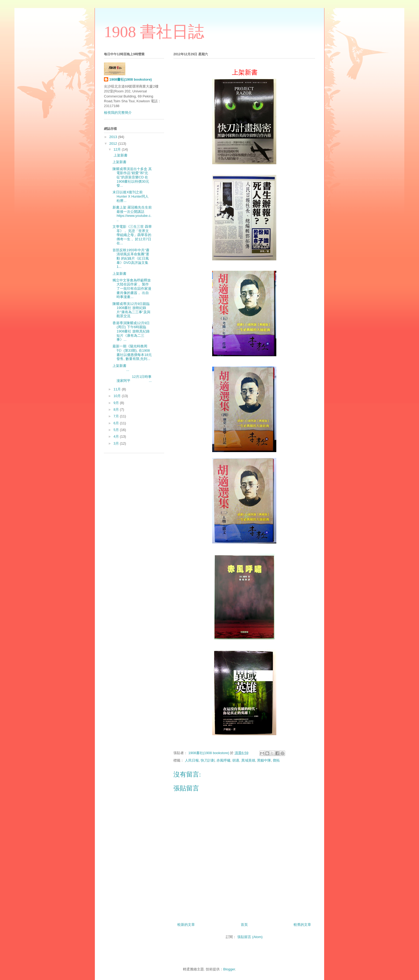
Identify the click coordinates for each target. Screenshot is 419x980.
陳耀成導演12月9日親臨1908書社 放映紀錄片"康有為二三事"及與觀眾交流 (131, 310)
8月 (117, 409)
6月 (117, 423)
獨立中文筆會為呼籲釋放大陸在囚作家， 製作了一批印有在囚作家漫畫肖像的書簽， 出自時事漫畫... (132, 289)
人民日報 (192, 760)
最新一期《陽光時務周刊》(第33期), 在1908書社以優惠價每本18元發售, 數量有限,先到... (132, 352)
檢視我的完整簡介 (118, 113)
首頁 (244, 925)
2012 (114, 144)
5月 (117, 430)
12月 (118, 149)
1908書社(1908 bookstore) (131, 79)
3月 (117, 443)
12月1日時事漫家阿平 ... (132, 379)
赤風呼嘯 (223, 760)
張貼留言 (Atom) (250, 937)
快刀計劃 (208, 760)
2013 (114, 137)
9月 (117, 403)
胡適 (236, 760)
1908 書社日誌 (154, 32)
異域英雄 (248, 760)
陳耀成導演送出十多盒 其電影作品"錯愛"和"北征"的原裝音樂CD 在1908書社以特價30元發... (132, 177)
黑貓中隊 (264, 760)
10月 (118, 396)
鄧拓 (276, 760)
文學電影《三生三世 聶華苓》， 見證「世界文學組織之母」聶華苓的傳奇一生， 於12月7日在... (132, 235)
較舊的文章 (302, 925)
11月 (118, 389)
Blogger (229, 969)
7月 (117, 416)
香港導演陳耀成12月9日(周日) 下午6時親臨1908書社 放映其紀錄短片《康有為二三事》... (131, 331)
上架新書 (120, 155)
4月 (117, 436)
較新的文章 (186, 925)
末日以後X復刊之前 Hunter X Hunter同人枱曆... (131, 196)
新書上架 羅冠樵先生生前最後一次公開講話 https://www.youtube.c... (132, 214)
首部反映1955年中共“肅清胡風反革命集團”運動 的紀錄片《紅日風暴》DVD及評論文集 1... (131, 258)
